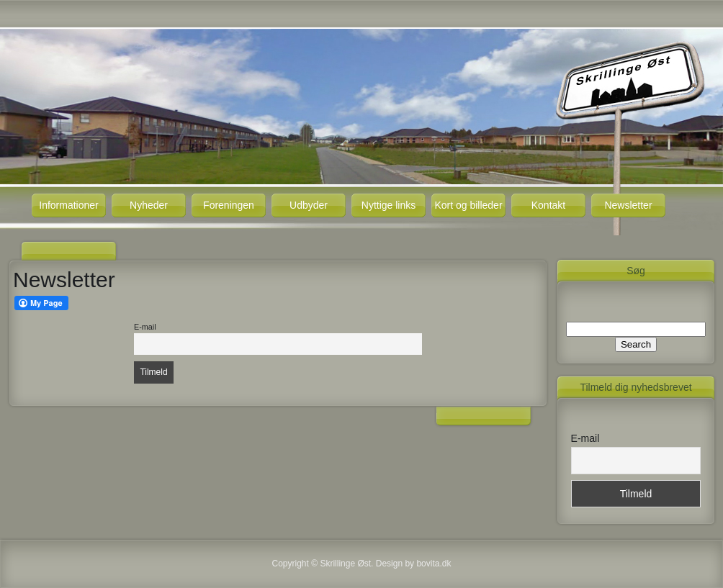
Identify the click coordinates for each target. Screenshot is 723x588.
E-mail (145, 327)
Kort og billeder (468, 205)
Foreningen (229, 205)
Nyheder (149, 205)
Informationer (68, 205)
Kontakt (548, 205)
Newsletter (628, 205)
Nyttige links (389, 205)
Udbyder (309, 205)
